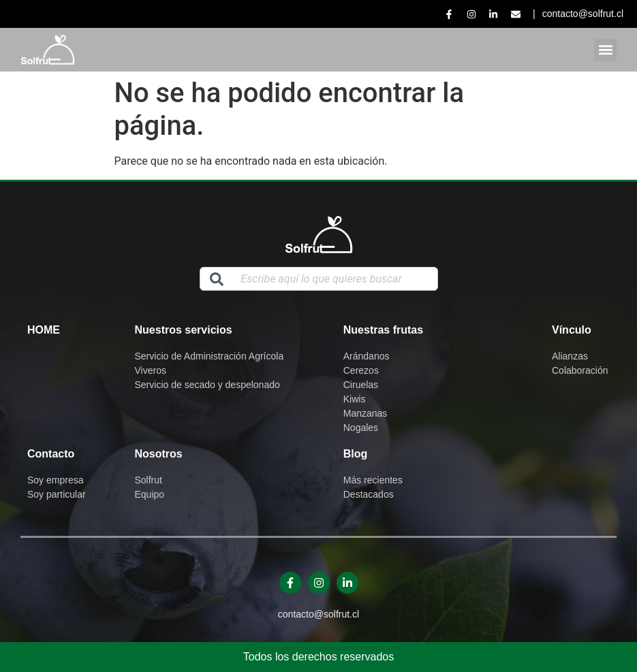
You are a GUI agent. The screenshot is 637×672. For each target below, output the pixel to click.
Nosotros (159, 454)
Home (44, 330)
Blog (356, 454)
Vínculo (572, 330)
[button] (605, 50)
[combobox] (319, 279)
